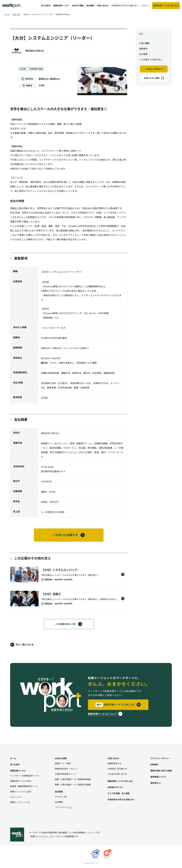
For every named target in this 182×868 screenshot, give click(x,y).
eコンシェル (16, 797)
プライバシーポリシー (160, 758)
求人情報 (145, 43)
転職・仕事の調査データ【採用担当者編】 (73, 785)
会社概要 (143, 54)
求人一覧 (16, 14)
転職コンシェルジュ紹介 (21, 792)
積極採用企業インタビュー (67, 769)
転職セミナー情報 (63, 763)
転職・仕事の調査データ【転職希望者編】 (73, 779)
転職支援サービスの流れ (21, 781)
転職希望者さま (114, 763)
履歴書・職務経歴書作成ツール (24, 786)
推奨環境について (158, 777)
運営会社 (156, 783)
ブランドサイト (63, 807)
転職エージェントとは (20, 802)
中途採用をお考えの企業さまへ (121, 799)
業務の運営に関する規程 (161, 771)
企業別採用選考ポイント (66, 774)
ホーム (7, 14)
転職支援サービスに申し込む (120, 781)
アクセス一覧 (61, 797)
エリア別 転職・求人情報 (119, 793)
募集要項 (143, 49)
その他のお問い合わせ (117, 774)
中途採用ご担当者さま (117, 769)
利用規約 (154, 765)
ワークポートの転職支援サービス (25, 776)
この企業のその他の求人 (151, 60)
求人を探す (15, 765)
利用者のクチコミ (115, 787)
